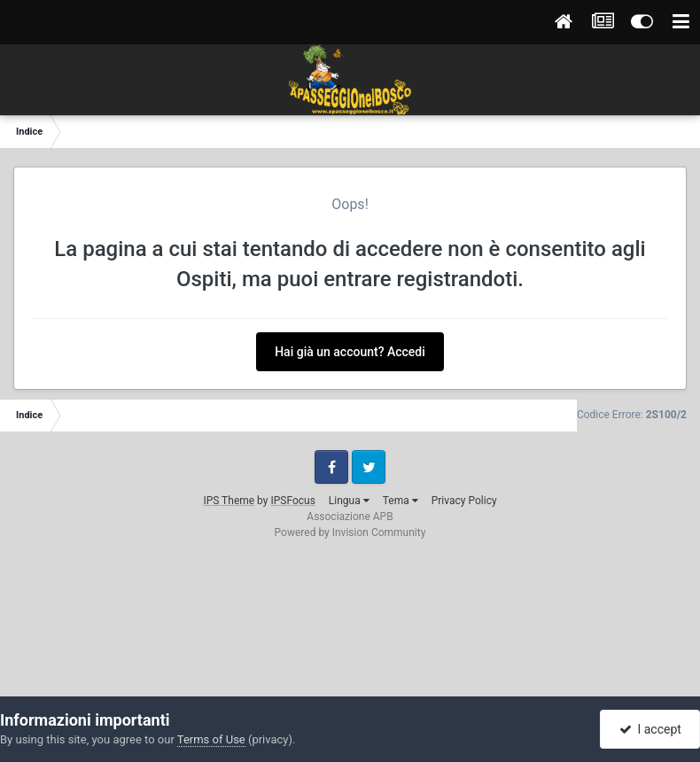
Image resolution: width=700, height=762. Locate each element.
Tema (401, 501)
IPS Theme (229, 501)
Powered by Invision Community (350, 533)
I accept (650, 729)
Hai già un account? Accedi (350, 352)
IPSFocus (292, 501)
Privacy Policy (464, 501)
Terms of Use (211, 739)
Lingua (349, 501)
